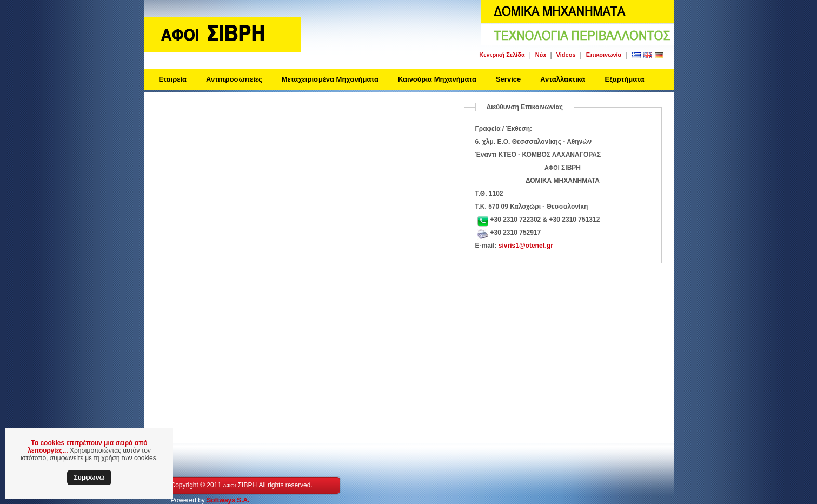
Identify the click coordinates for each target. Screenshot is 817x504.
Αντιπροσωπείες (234, 79)
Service (508, 79)
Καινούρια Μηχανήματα (437, 79)
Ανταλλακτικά (563, 79)
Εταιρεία (173, 79)
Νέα (541, 55)
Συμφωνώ (89, 478)
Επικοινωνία (604, 55)
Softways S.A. (228, 500)
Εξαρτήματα (625, 79)
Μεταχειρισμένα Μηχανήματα (330, 79)
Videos (566, 55)
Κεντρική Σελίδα (502, 55)
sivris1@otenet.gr (526, 246)
